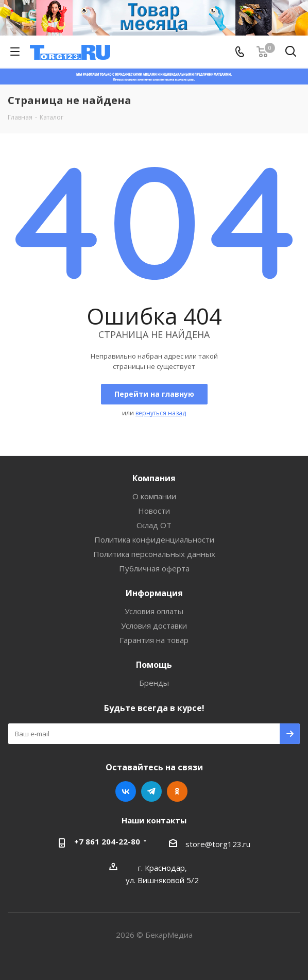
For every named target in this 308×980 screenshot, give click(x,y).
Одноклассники (177, 791)
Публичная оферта (154, 568)
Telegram (151, 791)
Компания (154, 478)
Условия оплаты (154, 611)
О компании (154, 496)
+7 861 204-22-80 (107, 841)
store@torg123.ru (218, 844)
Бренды (154, 683)
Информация (154, 593)
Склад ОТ (154, 525)
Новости (154, 511)
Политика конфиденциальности (154, 539)
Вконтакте (126, 791)
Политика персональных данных (154, 554)
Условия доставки (154, 626)
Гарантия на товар (154, 640)
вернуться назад (161, 413)
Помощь (154, 665)
